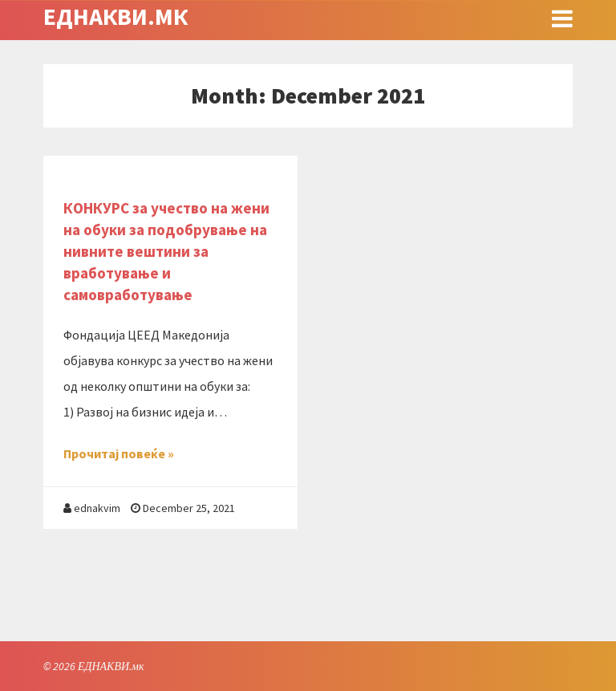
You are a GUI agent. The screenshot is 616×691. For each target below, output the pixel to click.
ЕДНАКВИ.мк (115, 16)
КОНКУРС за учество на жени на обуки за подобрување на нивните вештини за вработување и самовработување (166, 251)
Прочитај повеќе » (119, 453)
